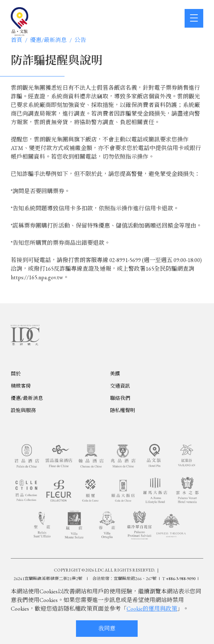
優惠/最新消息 (48, 40)
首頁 (16, 40)
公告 (80, 40)
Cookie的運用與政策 (152, 609)
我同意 (107, 628)
